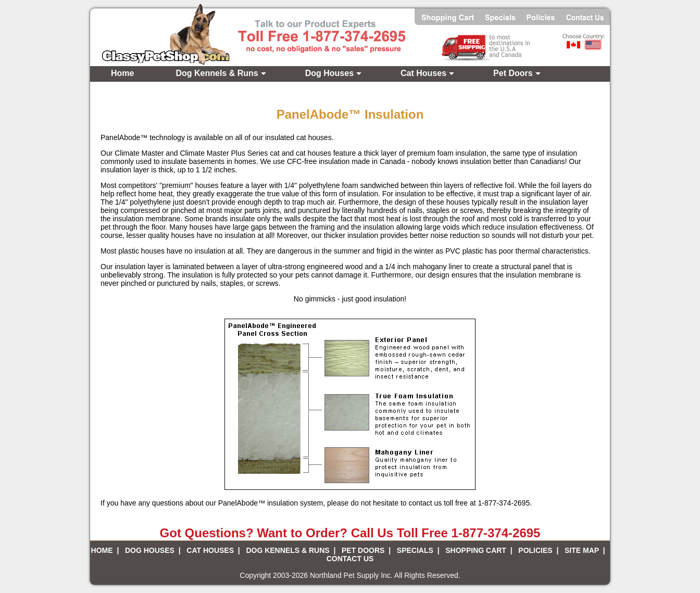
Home (122, 73)
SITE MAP (582, 550)
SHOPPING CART (476, 550)
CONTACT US (350, 559)
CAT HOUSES (210, 550)
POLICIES (535, 550)
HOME (102, 550)
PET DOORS (363, 550)
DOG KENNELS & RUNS (287, 550)
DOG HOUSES (150, 550)
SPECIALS (415, 550)
